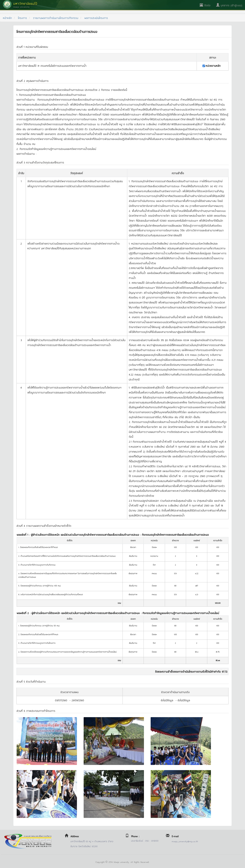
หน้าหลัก (7, 18)
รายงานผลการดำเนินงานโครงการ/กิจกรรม (56, 18)
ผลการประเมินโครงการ (96, 18)
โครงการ (22, 18)
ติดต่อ (205, 5)
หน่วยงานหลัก (213, 65)
